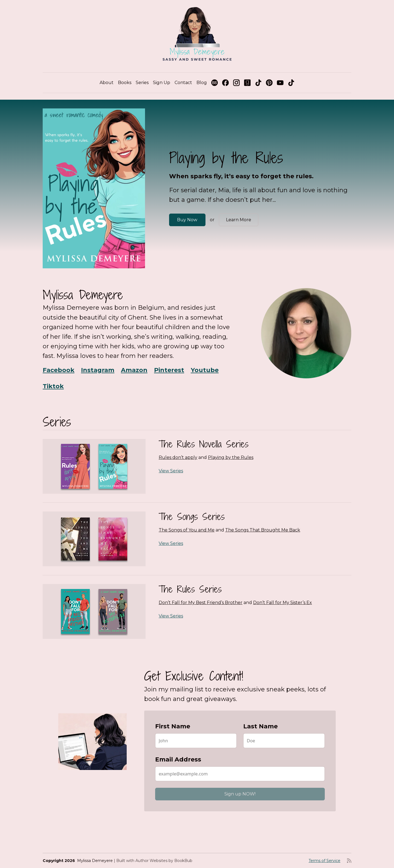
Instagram (98, 370)
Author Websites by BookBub (164, 861)
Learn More (239, 220)
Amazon (134, 370)
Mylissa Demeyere (95, 861)
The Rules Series (190, 589)
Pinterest (169, 370)
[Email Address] (240, 774)
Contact (183, 83)
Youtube (205, 370)
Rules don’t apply (178, 457)
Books (125, 83)
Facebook (59, 370)
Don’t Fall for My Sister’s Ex (283, 603)
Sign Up (162, 83)
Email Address (178, 759)
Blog (202, 83)
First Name (173, 726)
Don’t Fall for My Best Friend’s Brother (201, 603)
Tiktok (53, 386)
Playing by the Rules (231, 457)
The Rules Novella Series (204, 444)
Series (142, 83)
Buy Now (187, 220)
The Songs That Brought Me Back (263, 530)
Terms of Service (325, 861)
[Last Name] (284, 741)
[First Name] (196, 741)
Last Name (260, 726)
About (107, 83)
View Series (171, 471)
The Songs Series (192, 517)
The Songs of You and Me (187, 530)
